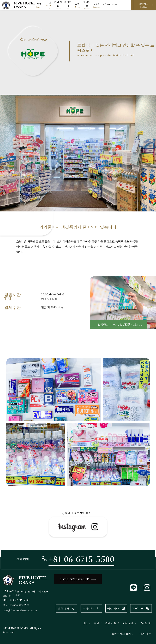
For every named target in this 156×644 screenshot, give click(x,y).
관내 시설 (111, 623)
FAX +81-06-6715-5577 (16, 605)
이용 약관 (145, 634)
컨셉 (85, 623)
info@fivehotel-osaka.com (20, 611)
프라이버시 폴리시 (123, 634)
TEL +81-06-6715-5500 (16, 600)
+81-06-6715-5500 (82, 559)
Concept (39, 5)
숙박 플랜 (128, 623)
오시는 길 (145, 623)
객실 (96, 623)
